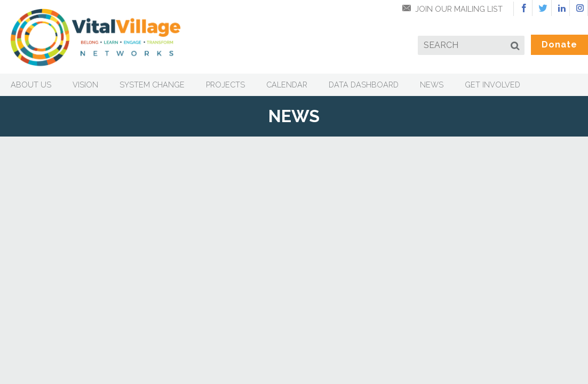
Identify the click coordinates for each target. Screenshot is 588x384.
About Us (31, 85)
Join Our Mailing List (459, 9)
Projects (225, 85)
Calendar (287, 85)
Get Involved (492, 85)
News (432, 85)
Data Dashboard (364, 85)
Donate (559, 45)
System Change (152, 85)
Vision (85, 85)
